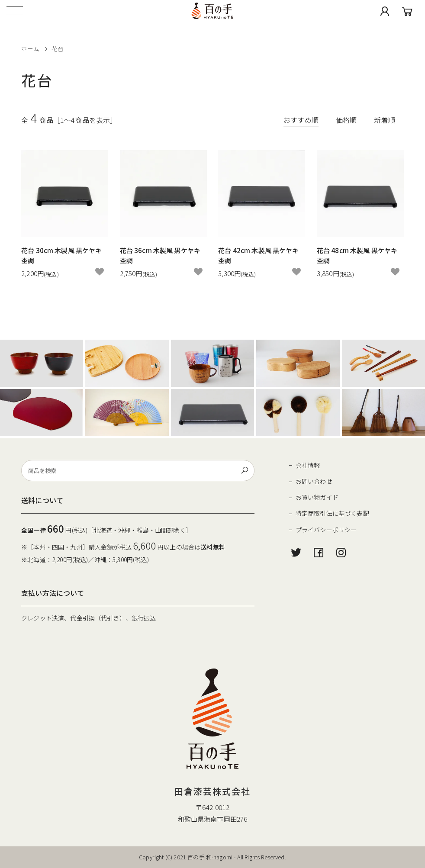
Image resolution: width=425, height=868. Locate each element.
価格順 (346, 120)
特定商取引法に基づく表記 (332, 513)
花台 (58, 48)
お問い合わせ (314, 481)
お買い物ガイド (317, 497)
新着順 (384, 120)
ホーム (30, 48)
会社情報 (308, 465)
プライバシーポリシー (326, 530)
